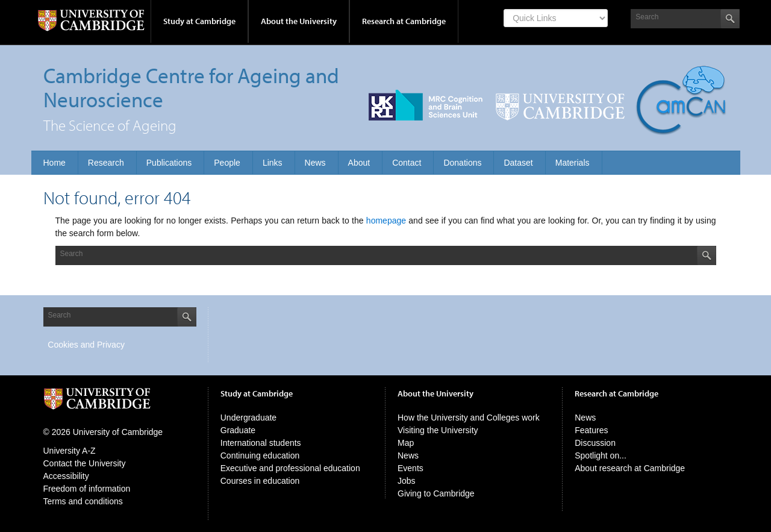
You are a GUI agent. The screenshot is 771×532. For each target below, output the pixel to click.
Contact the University (85, 463)
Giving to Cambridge (436, 493)
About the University (299, 21)
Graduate (238, 430)
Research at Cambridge (404, 21)
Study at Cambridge (199, 21)
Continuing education (260, 455)
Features (591, 430)
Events (410, 468)
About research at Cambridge (630, 468)
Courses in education (260, 481)
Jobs (407, 481)
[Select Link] (556, 18)
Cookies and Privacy (86, 345)
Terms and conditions (83, 501)
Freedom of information (87, 489)
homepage (386, 221)
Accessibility (66, 476)
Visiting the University (438, 430)
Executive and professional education (290, 468)
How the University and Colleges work (469, 418)
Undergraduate (248, 418)
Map (406, 443)
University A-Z (70, 451)
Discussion (595, 443)
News (408, 455)
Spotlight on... (601, 455)
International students (261, 443)
